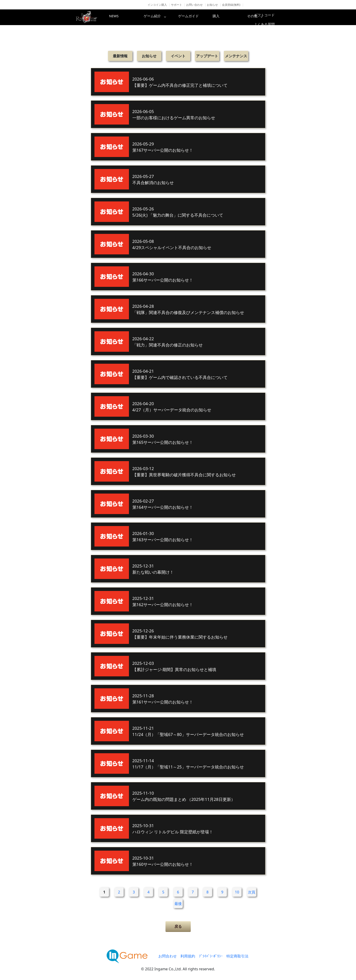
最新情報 (120, 56)
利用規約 (188, 956)
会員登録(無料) (231, 5)
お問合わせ (168, 956)
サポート (177, 5)
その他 (269, 17)
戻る (178, 926)
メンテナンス (236, 56)
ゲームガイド (195, 17)
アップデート (207, 56)
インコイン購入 (157, 5)
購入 (232, 17)
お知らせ (212, 5)
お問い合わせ (194, 5)
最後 (178, 904)
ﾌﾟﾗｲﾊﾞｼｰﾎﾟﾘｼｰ (211, 956)
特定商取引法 (237, 956)
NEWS (122, 17)
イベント (178, 56)
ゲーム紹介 (159, 17)
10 (237, 892)
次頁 (252, 892)
